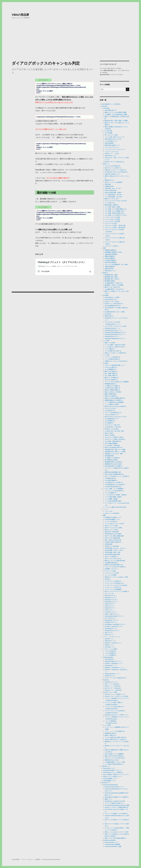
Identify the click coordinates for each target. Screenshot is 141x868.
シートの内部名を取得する (112, 359)
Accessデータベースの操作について (115, 694)
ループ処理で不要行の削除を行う (114, 764)
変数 (104, 248)
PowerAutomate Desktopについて (114, 787)
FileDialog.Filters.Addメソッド (113, 330)
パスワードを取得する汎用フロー (114, 803)
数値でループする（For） (112, 199)
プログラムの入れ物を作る (112, 166)
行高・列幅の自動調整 (111, 443)
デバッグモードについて (112, 147)
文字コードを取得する (111, 556)
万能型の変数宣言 (110, 267)
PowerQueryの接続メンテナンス (112, 770)
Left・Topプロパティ (111, 618)
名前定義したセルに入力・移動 (114, 454)
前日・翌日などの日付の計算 (113, 540)
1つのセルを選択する (111, 367)
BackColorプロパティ (111, 596)
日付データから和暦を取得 (112, 538)
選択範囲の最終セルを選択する (114, 462)
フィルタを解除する (110, 493)
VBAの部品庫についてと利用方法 (111, 104)
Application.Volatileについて (113, 174)
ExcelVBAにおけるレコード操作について (116, 715)
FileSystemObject (108, 657)
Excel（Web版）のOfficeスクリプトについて (116, 774)
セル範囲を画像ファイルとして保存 (115, 762)
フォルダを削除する (110, 653)
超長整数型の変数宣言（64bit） (114, 252)
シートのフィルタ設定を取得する (114, 491)
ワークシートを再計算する (112, 357)
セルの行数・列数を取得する (113, 441)
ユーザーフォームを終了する (113, 587)
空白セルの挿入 (109, 433)
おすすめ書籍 (108, 133)
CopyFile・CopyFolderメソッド (114, 663)
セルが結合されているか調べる (114, 482)
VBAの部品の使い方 (110, 110)
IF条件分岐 (108, 184)
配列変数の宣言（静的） (112, 275)
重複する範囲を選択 (110, 394)
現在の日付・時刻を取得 (112, 532)
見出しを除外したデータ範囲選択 (114, 754)
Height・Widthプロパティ (112, 614)
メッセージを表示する (111, 522)
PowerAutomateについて (112, 842)
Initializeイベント (110, 645)
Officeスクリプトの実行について (112, 777)
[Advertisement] (70, 44)
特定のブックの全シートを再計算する (115, 353)
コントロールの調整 (110, 575)
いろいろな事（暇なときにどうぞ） (115, 137)
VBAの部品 (106, 108)
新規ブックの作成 (110, 343)
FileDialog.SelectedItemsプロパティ (115, 334)
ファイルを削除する (110, 655)
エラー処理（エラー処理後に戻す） (115, 211)
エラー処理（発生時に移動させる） (115, 213)
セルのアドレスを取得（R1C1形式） (115, 439)
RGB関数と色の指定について (113, 517)
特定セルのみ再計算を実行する (114, 448)
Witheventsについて (110, 271)
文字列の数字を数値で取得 (112, 554)
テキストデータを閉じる (112, 246)
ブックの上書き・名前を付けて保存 (115, 345)
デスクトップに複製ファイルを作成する (116, 814)
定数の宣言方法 (109, 269)
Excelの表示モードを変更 (112, 297)
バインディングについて (112, 151)
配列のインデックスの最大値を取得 (115, 561)
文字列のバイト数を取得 (112, 546)
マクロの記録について (111, 141)
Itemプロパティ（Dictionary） (113, 688)
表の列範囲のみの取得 (111, 460)
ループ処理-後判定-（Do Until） (114, 197)
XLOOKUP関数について (110, 779)
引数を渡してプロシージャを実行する (115, 170)
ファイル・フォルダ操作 (110, 649)
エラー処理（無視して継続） (113, 207)
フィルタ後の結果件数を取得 (113, 501)
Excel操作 (106, 295)
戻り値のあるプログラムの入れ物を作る (116, 172)
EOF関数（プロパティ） (112, 569)
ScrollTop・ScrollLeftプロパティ (114, 626)
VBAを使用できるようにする (113, 139)
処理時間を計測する (110, 733)
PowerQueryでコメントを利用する (113, 772)
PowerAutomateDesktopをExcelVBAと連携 (117, 805)
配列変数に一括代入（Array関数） (114, 285)
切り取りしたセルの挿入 (112, 429)
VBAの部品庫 (20, 15)
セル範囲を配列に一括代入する (114, 283)
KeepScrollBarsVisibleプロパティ (114, 616)
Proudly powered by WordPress (51, 859)
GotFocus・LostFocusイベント (114, 643)
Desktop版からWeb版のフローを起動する (117, 797)
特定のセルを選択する (111, 396)
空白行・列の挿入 (110, 435)
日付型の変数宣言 (110, 258)
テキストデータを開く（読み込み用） (115, 225)
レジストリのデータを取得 (112, 219)
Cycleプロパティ (109, 606)
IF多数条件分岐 (109, 186)
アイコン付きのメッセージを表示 (114, 524)
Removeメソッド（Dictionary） (114, 690)
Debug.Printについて (111, 156)
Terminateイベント (110, 647)
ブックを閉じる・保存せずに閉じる (115, 347)
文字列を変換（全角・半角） (113, 552)
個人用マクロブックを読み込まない (115, 162)
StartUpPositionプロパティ (112, 631)
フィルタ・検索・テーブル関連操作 (113, 489)
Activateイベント (109, 639)
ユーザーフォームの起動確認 (113, 589)
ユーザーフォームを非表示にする (114, 583)
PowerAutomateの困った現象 (113, 846)
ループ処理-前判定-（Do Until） (114, 195)
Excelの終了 (108, 314)
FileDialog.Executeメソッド (113, 328)
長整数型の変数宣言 (110, 250)
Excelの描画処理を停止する (113, 306)
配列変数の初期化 (110, 281)
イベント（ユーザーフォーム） (112, 637)
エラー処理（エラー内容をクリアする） (116, 215)
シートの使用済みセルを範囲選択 (114, 402)
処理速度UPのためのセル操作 (113, 464)
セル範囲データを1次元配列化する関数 (116, 114)
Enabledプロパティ (110, 608)
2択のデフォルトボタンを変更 (113, 528)
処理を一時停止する (110, 735)
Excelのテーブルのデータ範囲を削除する (116, 807)
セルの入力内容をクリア (112, 415)
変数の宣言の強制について (112, 145)
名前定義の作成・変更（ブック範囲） (115, 450)
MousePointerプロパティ (112, 620)
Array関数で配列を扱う (111, 563)
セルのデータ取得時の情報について (115, 365)
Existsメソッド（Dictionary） (113, 686)
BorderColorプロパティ (111, 600)
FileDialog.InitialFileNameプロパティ (115, 339)
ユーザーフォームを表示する (113, 581)
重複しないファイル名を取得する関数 (115, 112)
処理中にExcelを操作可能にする (114, 565)
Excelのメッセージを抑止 (112, 302)
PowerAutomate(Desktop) (110, 785)
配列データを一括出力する (112, 287)
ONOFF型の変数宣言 (111, 262)
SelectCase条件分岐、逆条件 (113, 193)
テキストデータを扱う (111, 223)
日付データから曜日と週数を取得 (114, 536)
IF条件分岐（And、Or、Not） (113, 188)
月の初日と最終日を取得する (113, 542)
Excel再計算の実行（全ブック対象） (115, 312)
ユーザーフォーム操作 (109, 571)
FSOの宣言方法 (109, 659)
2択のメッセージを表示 (111, 526)
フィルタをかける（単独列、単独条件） (116, 495)
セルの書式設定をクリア (112, 419)
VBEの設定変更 (109, 143)
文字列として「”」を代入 (112, 153)
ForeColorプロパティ (111, 612)
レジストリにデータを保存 (112, 217)
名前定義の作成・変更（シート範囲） (115, 452)
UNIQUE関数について (109, 781)
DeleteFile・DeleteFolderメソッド (114, 668)
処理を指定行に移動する (112, 205)
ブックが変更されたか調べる (113, 351)
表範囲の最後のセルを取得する (114, 400)
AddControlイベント (110, 641)
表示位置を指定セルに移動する (114, 466)
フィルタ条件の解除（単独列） (114, 497)
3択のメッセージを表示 (111, 530)
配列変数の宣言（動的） (112, 277)
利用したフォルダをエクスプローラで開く (117, 832)
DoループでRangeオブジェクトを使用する (117, 476)
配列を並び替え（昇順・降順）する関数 (116, 121)
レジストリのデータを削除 (112, 221)
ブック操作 (106, 341)
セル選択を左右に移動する (112, 388)
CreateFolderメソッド (111, 665)
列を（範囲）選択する (111, 373)
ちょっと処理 (107, 725)
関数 (104, 515)
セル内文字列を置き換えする (113, 487)
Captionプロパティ (110, 604)
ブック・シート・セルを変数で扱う (115, 731)
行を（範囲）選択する (111, 376)
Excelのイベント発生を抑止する (114, 304)
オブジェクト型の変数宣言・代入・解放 (116, 265)
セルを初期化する (110, 421)
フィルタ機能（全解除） (112, 499)
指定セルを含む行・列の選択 (113, 392)
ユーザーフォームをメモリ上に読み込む (116, 585)
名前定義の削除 (109, 456)
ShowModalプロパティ (111, 628)
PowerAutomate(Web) (109, 840)
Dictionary (106, 680)
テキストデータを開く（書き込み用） (115, 228)
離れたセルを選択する (111, 371)
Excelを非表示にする (111, 299)
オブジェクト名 (109, 594)
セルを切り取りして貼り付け (113, 427)
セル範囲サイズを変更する (112, 458)
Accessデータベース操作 (110, 692)
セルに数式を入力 (110, 411)
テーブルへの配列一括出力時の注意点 (115, 507)
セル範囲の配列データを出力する (114, 289)
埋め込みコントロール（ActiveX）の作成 (116, 577)
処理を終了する (109, 180)
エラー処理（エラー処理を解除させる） (116, 209)
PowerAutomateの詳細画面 (112, 844)
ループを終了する (110, 203)
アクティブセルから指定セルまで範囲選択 (117, 382)
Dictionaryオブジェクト (111, 682)
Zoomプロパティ (109, 635)
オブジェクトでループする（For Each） (116, 201)
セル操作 (106, 363)
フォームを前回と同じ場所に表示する (115, 737)
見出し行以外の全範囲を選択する (114, 474)
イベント (106, 509)
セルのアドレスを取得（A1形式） (114, 437)
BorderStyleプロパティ (111, 602)
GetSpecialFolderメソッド (112, 674)
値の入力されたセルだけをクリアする (115, 417)
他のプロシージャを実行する (113, 168)
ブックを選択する (110, 349)
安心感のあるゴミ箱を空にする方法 (115, 801)
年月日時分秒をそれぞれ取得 (113, 534)
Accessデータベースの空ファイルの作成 (116, 696)
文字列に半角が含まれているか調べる (115, 739)
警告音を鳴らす (109, 316)
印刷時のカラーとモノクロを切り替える (116, 361)
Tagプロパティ (109, 633)
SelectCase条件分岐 (110, 190)
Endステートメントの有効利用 (113, 182)
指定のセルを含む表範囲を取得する (115, 398)
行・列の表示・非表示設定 (112, 445)
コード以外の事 (108, 131)
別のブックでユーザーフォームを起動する (117, 591)
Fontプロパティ (109, 610)
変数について (108, 799)
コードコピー (43, 80)
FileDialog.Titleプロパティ (112, 336)
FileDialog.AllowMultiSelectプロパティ (115, 332)
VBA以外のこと (106, 766)
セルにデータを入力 (110, 408)
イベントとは (108, 511)
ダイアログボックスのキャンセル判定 (115, 326)
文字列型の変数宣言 (110, 260)
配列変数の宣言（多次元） (112, 279)
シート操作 (106, 355)
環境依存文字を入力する (112, 760)
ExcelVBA (104, 106)
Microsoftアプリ (106, 783)
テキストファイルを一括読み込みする (115, 678)
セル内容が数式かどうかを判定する (115, 485)
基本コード (106, 164)
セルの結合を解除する (111, 480)
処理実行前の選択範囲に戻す (113, 472)
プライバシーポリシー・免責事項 (31, 859)
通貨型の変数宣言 (110, 256)
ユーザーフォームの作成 (112, 573)
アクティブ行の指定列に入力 (113, 413)
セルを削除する (109, 423)
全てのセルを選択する (111, 380)
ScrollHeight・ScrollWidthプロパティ (115, 624)
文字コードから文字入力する (113, 559)
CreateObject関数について (112, 519)
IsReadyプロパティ (110, 676)
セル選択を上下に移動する (112, 386)
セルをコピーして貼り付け (112, 425)
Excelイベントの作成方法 (112, 513)
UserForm (108, 579)
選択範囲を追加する (110, 384)
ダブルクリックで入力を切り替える (115, 758)
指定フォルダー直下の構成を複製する (115, 838)
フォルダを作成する (110, 651)
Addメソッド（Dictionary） (112, 684)
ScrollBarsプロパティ (111, 622)
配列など (106, 273)
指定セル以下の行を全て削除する (114, 756)
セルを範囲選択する (110, 369)
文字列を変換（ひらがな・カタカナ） (115, 548)
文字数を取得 (108, 544)
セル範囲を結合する (110, 478)
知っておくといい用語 (111, 135)
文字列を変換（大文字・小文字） (114, 550)
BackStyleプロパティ (111, 598)
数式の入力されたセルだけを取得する (115, 406)
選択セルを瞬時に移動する (112, 390)
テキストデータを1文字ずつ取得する (115, 567)
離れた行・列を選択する (112, 378)
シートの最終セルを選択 (112, 404)
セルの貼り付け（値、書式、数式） (115, 431)
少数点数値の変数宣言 (111, 254)
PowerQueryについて (109, 768)
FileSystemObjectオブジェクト (113, 661)
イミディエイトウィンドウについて (115, 149)
